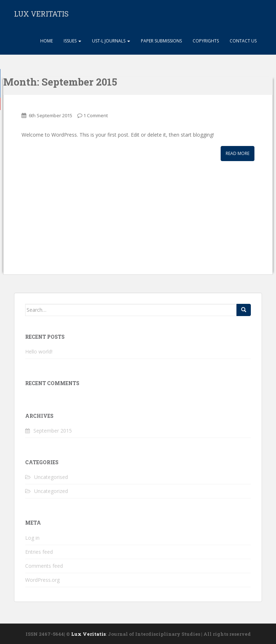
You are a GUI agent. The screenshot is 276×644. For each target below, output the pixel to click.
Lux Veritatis (88, 634)
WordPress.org (42, 580)
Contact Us (243, 41)
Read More (238, 153)
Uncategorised (51, 477)
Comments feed (44, 566)
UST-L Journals (111, 41)
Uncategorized (51, 491)
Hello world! (39, 351)
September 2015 (53, 431)
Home (46, 41)
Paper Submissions (161, 41)
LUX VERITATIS (41, 14)
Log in (32, 538)
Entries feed (39, 552)
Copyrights (206, 41)
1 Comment (96, 115)
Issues (72, 41)
